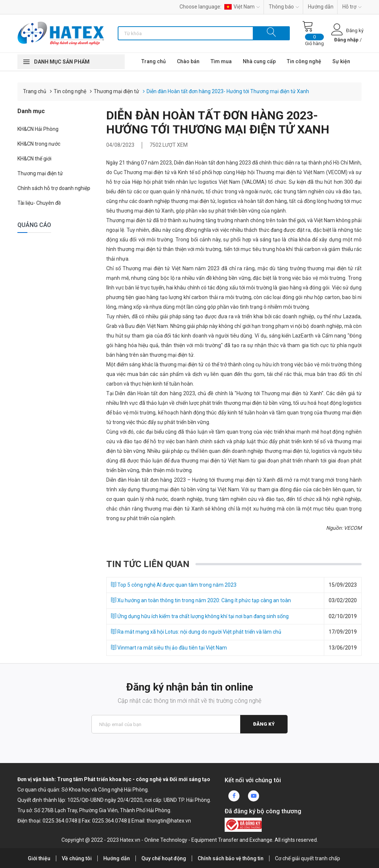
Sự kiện (341, 61)
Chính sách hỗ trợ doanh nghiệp (54, 188)
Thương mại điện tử (116, 91)
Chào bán (188, 61)
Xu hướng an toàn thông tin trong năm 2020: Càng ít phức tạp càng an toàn (201, 600)
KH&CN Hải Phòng (38, 129)
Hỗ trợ (352, 7)
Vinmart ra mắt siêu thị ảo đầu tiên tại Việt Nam (169, 648)
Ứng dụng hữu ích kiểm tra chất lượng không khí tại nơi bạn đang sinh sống (200, 616)
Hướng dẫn (321, 7)
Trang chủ (154, 61)
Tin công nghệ (304, 61)
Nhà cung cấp (259, 61)
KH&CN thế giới (34, 159)
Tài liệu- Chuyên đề (39, 203)
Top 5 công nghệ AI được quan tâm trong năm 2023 (174, 585)
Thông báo (284, 7)
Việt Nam (242, 7)
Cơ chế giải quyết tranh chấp (308, 858)
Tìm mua (221, 61)
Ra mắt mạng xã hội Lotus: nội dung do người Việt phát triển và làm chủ (196, 632)
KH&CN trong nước (39, 144)
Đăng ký (264, 724)
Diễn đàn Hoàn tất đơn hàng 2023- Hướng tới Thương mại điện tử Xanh (228, 91)
